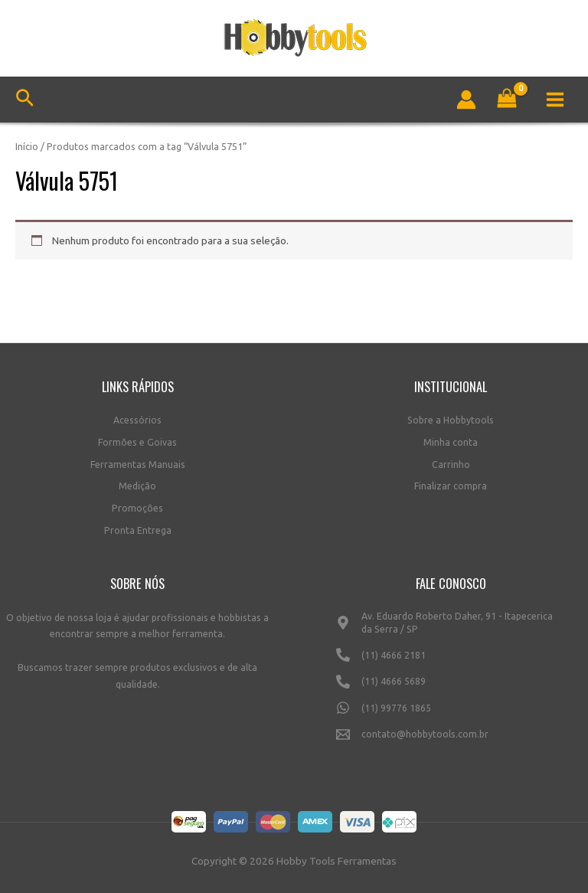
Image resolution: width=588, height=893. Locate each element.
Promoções (137, 508)
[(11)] (451, 661)
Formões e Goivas (137, 442)
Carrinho (451, 464)
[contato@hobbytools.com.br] (451, 741)
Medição (137, 486)
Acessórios (137, 420)
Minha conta (451, 442)
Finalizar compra (451, 486)
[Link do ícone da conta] (466, 100)
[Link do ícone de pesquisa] (25, 100)
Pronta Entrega (138, 530)
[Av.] (451, 629)
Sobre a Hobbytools (451, 420)
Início (27, 146)
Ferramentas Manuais (138, 464)
